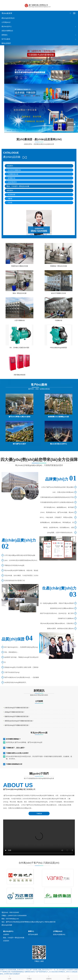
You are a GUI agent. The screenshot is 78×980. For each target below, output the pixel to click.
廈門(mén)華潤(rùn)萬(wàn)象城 (19, 417)
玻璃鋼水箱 (12, 178)
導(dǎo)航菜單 (7, 13)
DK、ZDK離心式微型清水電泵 (19, 348)
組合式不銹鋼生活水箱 (58, 293)
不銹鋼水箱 (58, 320)
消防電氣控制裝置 (20, 375)
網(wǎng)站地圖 (7, 925)
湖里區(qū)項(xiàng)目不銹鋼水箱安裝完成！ (19, 721)
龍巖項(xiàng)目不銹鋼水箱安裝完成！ (17, 716)
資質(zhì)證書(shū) (59, 934)
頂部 (68, 977)
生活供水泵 (12, 195)
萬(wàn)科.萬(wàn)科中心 (59, 444)
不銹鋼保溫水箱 (13, 174)
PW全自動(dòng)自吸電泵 (59, 348)
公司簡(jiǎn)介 (6, 22)
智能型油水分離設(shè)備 (20, 266)
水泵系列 (10, 190)
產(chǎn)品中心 (7, 26)
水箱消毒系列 (12, 182)
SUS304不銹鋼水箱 (14, 170)
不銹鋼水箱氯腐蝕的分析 (14, 764)
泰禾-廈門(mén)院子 (19, 444)
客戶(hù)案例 (6, 39)
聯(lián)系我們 (6, 43)
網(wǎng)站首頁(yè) (8, 18)
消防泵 (10, 199)
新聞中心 (31, 931)
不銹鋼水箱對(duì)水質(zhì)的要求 (17, 753)
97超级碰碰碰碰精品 (17, 972)
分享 (10, 977)
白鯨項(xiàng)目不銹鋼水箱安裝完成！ (17, 708)
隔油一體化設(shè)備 (20, 293)
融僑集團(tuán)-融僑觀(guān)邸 (58, 417)
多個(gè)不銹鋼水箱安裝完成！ (15, 712)
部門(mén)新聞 (33, 934)
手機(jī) (29, 977)
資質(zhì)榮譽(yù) (7, 31)
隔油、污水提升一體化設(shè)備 (14, 938)
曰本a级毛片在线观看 (66, 970)
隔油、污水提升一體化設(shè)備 (18, 186)
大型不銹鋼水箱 (20, 320)
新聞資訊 (5, 35)
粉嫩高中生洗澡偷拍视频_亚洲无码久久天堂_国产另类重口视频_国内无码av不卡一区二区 (29, 970)
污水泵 (10, 203)
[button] (76, 27)
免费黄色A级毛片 (30, 972)
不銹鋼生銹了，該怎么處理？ (16, 748)
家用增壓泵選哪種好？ (13, 739)
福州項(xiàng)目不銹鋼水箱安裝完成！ (17, 725)
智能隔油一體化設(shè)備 (58, 266)
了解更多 (39, 814)
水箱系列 (10, 166)
